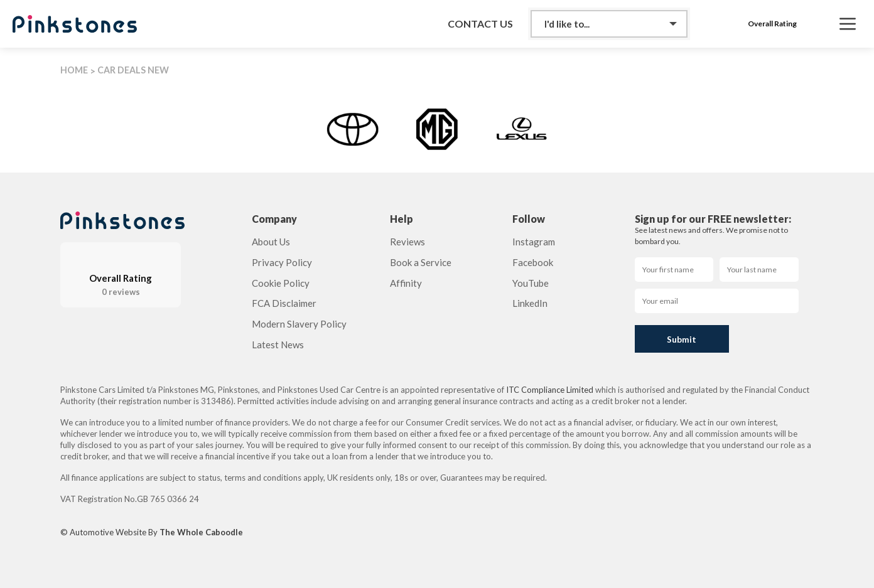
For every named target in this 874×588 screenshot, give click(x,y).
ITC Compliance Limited (550, 390)
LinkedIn (530, 303)
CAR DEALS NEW (133, 70)
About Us (271, 242)
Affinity (406, 283)
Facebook (533, 262)
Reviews (407, 242)
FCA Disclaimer (284, 303)
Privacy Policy (282, 262)
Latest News (278, 345)
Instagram (534, 242)
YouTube (531, 283)
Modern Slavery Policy (299, 324)
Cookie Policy (281, 283)
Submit (682, 339)
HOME (74, 70)
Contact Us (480, 24)
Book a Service (421, 262)
